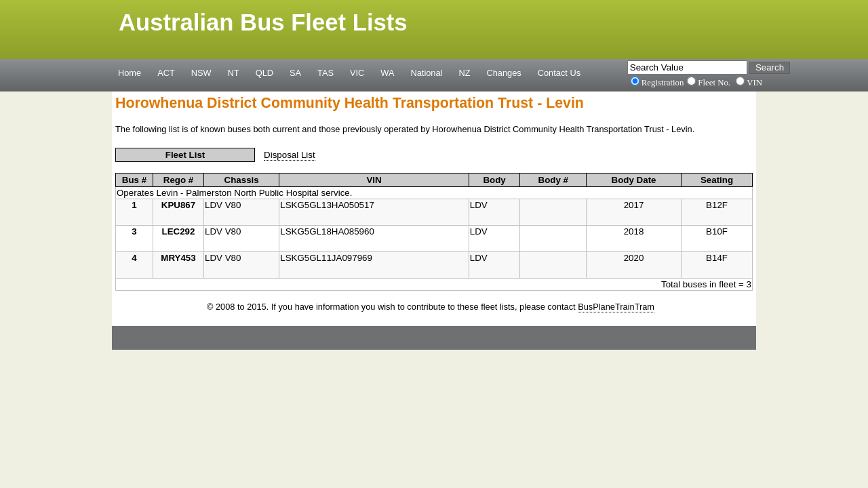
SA (295, 73)
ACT (166, 73)
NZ (464, 73)
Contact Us (559, 73)
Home (130, 73)
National (427, 73)
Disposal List (290, 155)
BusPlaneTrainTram (616, 307)
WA (387, 73)
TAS (325, 73)
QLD (264, 73)
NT (234, 73)
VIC (357, 73)
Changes (504, 73)
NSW (201, 73)
